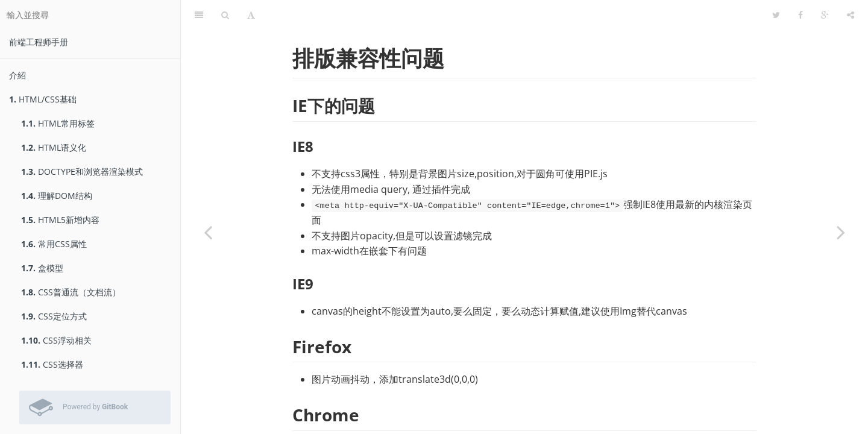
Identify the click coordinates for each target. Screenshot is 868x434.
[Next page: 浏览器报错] (841, 232)
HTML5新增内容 (60, 220)
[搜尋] (225, 15)
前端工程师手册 (39, 42)
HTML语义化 (54, 147)
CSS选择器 (52, 364)
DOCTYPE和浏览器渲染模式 (82, 171)
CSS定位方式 (54, 316)
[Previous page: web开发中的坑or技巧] (208, 232)
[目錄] (199, 15)
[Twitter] (776, 15)
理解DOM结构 (57, 196)
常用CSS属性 (54, 244)
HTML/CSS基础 (43, 99)
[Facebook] (800, 15)
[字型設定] (251, 15)
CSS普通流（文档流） (71, 292)
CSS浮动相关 (56, 340)
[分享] (851, 15)
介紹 (17, 75)
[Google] (825, 15)
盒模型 (42, 268)
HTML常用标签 (58, 123)
